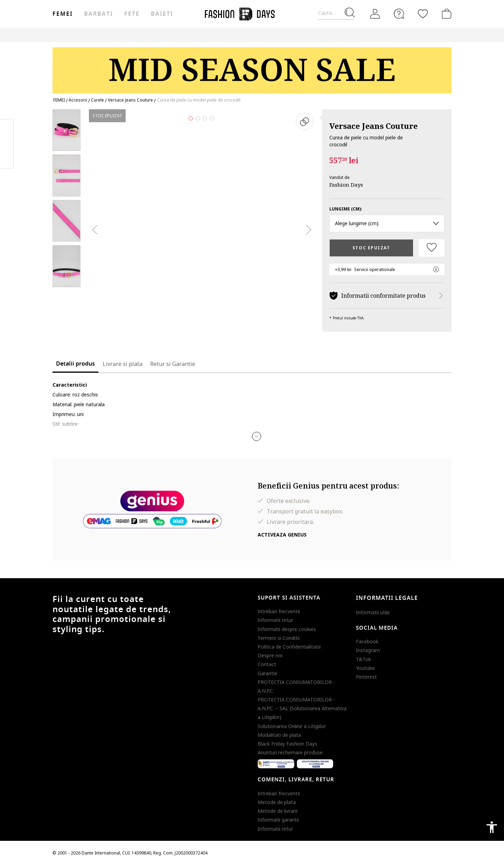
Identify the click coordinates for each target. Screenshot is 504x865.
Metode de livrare (278, 811)
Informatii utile (373, 612)
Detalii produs (75, 364)
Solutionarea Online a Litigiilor (292, 726)
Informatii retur (275, 620)
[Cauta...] (336, 13)
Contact (267, 664)
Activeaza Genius (282, 535)
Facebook (367, 641)
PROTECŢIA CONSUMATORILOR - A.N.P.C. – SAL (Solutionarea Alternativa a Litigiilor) (302, 708)
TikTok (363, 659)
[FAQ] (399, 14)
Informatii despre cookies (287, 629)
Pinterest (366, 677)
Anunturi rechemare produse (290, 752)
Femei (63, 14)
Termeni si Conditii (279, 638)
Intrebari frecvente (279, 611)
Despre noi (270, 655)
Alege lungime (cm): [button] (387, 223)
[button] (257, 436)
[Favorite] (423, 14)
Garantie (267, 673)
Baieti (162, 14)
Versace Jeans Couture (373, 126)
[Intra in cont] (375, 14)
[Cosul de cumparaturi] (445, 14)
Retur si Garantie (173, 364)
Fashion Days (346, 185)
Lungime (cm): (346, 209)
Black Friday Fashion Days (287, 744)
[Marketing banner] (252, 67)
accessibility (492, 827)
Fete (132, 14)
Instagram (368, 650)
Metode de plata (277, 802)
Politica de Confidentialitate (289, 647)
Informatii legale (387, 598)
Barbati (98, 14)
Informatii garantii (278, 820)
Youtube (365, 668)
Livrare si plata (122, 364)
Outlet (343, 35)
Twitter (7, 158)
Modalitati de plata (279, 735)
